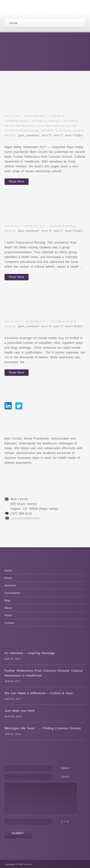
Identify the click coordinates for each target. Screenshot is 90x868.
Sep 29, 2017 (12, 659)
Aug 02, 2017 (13, 699)
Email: (66, 777)
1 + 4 (65, 821)
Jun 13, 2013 (13, 226)
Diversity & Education (22, 131)
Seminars (11, 585)
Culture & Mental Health (57, 126)
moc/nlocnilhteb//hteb (25, 518)
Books (9, 578)
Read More (17, 182)
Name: (66, 768)
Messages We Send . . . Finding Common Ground (43, 728)
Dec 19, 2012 (13, 322)
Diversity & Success (56, 131)
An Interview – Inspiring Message (30, 653)
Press (8, 615)
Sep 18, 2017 (12, 116)
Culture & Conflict (45, 121)
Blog (7, 600)
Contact (9, 623)
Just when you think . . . (23, 711)
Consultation (12, 593)
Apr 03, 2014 (13, 734)
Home (8, 570)
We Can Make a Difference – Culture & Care (39, 693)
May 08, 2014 (13, 716)
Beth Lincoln (35, 116)
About (8, 608)
